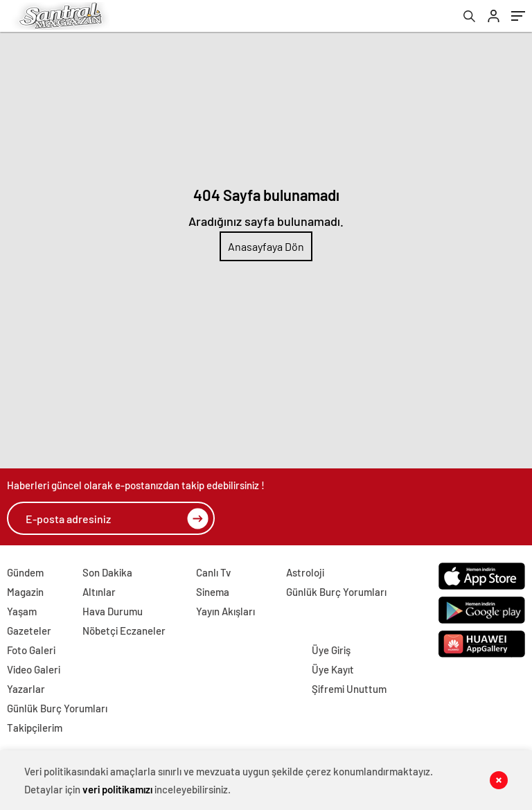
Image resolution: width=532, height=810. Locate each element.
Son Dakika (107, 572)
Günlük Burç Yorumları (336, 592)
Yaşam (22, 611)
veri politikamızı (117, 789)
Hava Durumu (113, 611)
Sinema (213, 592)
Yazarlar (26, 689)
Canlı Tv (213, 572)
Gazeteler (29, 631)
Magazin (25, 592)
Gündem (25, 572)
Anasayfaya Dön (266, 246)
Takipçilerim (35, 728)
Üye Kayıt (333, 669)
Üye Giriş (331, 650)
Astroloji (305, 572)
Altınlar (99, 592)
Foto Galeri (31, 650)
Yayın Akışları (225, 611)
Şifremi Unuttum (349, 689)
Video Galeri (34, 669)
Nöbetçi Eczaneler (124, 631)
